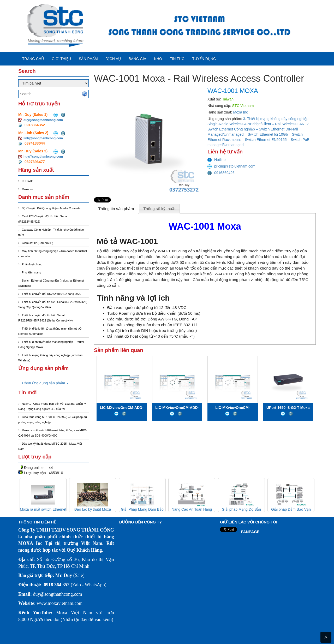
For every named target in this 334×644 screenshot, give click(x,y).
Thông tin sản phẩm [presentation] (116, 209)
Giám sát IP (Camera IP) (38, 243)
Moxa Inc (28, 189)
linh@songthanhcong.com (43, 138)
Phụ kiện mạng (32, 272)
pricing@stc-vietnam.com (231, 166)
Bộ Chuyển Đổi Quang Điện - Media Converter (52, 208)
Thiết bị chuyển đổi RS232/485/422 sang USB (51, 294)
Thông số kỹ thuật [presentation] (159, 209)
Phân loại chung (32, 264)
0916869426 (221, 173)
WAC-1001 (168, 251)
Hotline (217, 160)
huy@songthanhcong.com (43, 157)
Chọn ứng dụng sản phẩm (45, 383)
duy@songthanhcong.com (43, 120)
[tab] (116, 209)
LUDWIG (28, 181)
